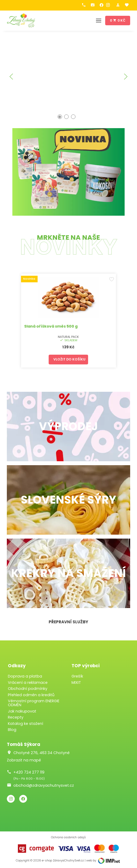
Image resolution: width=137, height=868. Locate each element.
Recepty (16, 717)
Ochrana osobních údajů (68, 837)
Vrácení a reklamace (28, 683)
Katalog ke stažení (26, 724)
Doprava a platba (25, 676)
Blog (12, 730)
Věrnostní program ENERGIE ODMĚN (34, 703)
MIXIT (76, 683)
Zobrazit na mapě (24, 760)
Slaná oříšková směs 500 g (51, 326)
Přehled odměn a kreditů (31, 695)
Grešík (77, 676)
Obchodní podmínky (28, 689)
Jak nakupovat (22, 711)
